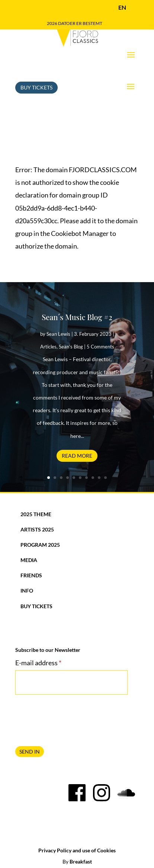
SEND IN (30, 752)
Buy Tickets (36, 87)
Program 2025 (40, 545)
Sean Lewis (58, 334)
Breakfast (81, 861)
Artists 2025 (37, 529)
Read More (77, 456)
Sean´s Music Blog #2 (77, 317)
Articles (48, 347)
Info (27, 591)
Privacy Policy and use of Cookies (77, 850)
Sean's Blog (71, 347)
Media (29, 560)
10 (105, 478)
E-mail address (38, 663)
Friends (31, 575)
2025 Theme (36, 514)
